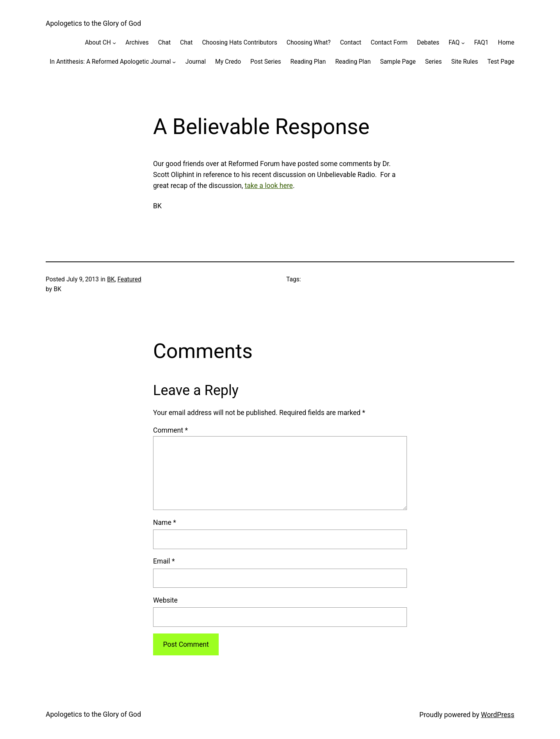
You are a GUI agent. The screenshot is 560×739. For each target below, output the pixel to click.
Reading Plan (308, 62)
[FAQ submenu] (463, 42)
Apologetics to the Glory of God (93, 23)
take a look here (269, 186)
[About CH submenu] (114, 42)
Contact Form (389, 43)
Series (434, 62)
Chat (164, 43)
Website (165, 600)
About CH (98, 43)
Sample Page (398, 62)
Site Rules (465, 62)
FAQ (454, 43)
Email (164, 561)
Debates (428, 43)
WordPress (498, 715)
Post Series (266, 62)
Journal (196, 62)
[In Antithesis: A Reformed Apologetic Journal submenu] (174, 62)
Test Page (501, 62)
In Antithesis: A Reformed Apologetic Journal (110, 62)
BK (111, 279)
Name (165, 522)
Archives (137, 43)
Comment (170, 430)
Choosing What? (309, 43)
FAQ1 (481, 43)
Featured (129, 279)
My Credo (228, 62)
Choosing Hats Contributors (239, 43)
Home (506, 43)
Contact (351, 43)
